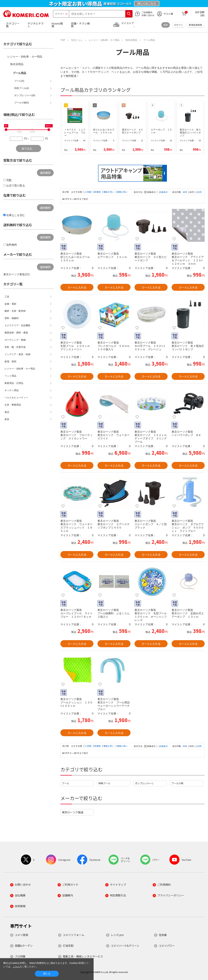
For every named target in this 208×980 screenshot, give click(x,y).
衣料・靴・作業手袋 (15, 347)
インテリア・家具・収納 (17, 354)
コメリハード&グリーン (125, 946)
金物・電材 (10, 304)
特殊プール (104, 783)
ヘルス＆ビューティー (16, 398)
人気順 (88, 192)
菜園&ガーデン (24, 946)
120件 (199, 192)
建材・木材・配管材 (15, 311)
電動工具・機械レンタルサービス (83, 956)
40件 (185, 192)
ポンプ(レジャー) (144, 783)
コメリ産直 (21, 935)
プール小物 (177, 783)
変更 (166, 25)
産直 (7, 419)
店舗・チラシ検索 (80, 25)
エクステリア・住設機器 (17, 325)
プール (65, 783)
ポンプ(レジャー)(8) (25, 95)
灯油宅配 (68, 946)
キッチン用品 (12, 390)
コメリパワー (167, 946)
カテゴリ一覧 (13, 25)
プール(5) (19, 81)
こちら (16, 967)
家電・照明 (10, 362)
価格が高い (122, 192)
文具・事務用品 (13, 405)
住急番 (163, 935)
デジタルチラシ (36, 25)
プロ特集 (20, 956)
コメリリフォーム (73, 935)
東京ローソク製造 (73, 812)
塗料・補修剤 (12, 318)
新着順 (98, 192)
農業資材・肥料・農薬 (16, 333)
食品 (7, 412)
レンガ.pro (117, 935)
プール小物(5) (22, 103)
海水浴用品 (17, 64)
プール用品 (19, 73)
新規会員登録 (195, 25)
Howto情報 (57, 25)
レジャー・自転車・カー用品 (25, 57)
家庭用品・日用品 (14, 383)
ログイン (179, 25)
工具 (7, 297)
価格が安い (109, 192)
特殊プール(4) (22, 88)
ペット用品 (10, 376)
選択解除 (45, 173)
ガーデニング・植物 (15, 340)
